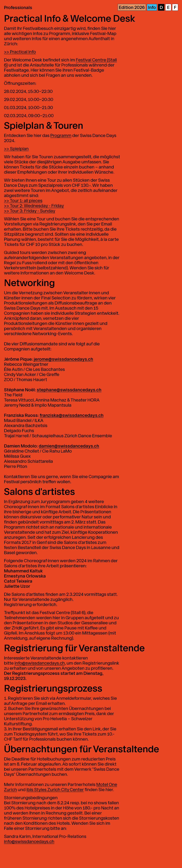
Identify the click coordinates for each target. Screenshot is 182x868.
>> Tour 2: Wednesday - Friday (34, 206)
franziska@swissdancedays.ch (72, 415)
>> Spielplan (16, 149)
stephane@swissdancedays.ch (69, 390)
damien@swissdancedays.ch (69, 446)
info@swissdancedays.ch (40, 663)
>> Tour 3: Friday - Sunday (30, 211)
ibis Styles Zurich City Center (55, 790)
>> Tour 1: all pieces (23, 201)
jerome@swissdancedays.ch (63, 359)
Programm (61, 136)
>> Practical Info (20, 52)
